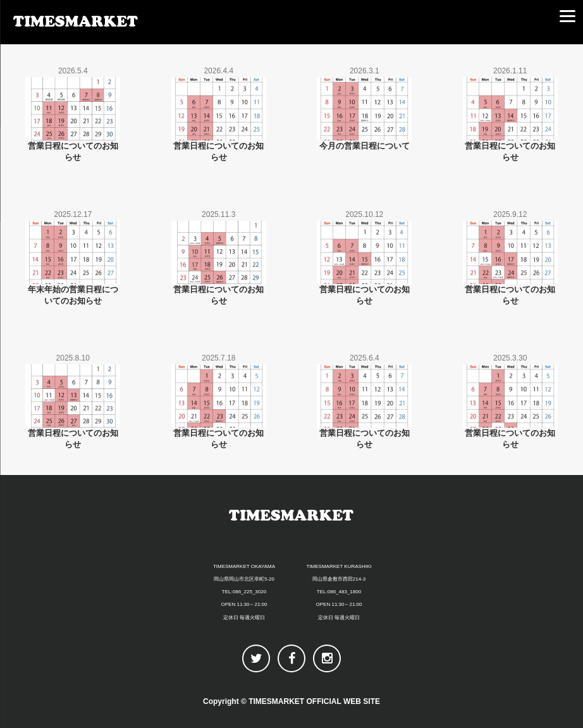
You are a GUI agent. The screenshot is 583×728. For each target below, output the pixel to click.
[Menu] (567, 16)
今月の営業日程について (365, 146)
